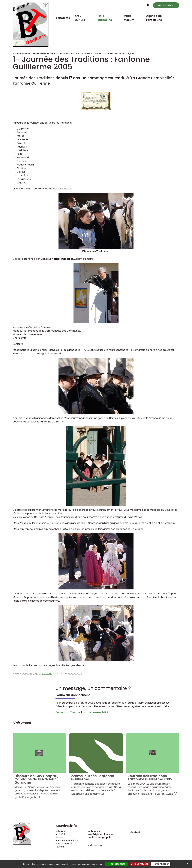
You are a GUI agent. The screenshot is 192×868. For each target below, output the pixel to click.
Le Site (59, 837)
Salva (49, 673)
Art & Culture (80, 18)
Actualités (63, 18)
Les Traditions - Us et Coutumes (75, 53)
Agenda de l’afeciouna (154, 18)
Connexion (62, 712)
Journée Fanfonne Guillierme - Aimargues (113, 53)
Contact (135, 832)
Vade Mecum (129, 18)
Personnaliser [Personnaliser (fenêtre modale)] (161, 864)
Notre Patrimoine (104, 18)
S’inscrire (75, 712)
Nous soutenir (166, 5)
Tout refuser (140, 864)
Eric (44, 673)
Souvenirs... (61, 847)
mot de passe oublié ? (95, 712)
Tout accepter (117, 864)
